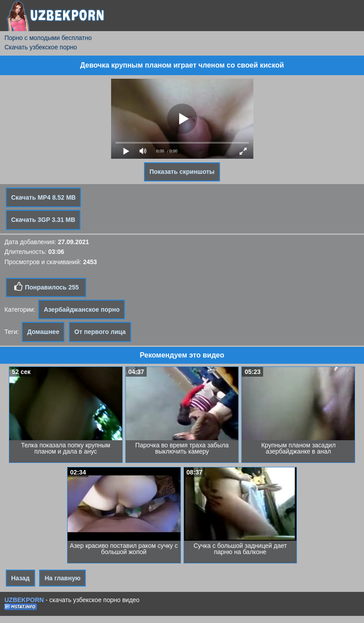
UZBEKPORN (24, 600)
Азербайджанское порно (82, 309)
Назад (20, 578)
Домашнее (43, 332)
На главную (62, 578)
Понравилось (46, 287)
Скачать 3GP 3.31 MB (43, 220)
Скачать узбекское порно (41, 47)
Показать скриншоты (182, 172)
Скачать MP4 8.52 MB (43, 197)
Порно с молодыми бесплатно (48, 38)
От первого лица (100, 332)
